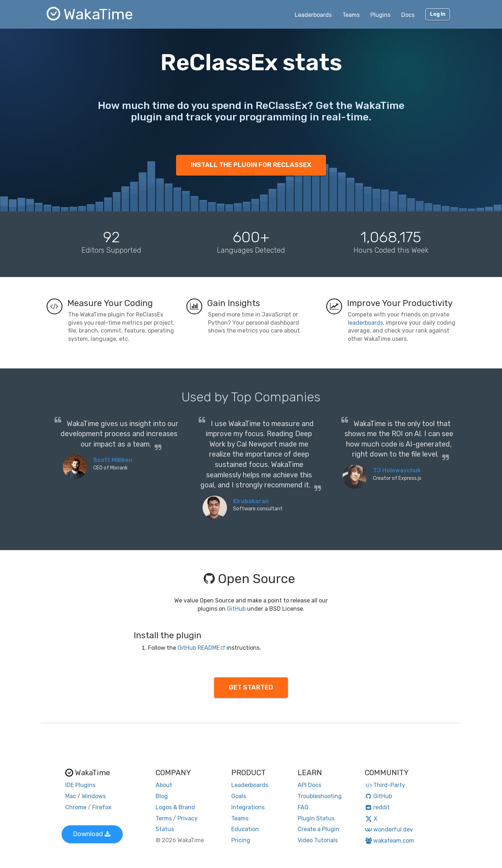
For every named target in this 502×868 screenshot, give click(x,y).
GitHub (236, 609)
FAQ (303, 807)
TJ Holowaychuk (397, 470)
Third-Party (385, 785)
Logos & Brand (175, 807)
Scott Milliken (113, 460)
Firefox (102, 807)
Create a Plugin (318, 829)
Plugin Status (316, 818)
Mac (71, 796)
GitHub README (201, 648)
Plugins (380, 15)
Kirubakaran (251, 501)
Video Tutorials (318, 840)
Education (245, 829)
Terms (164, 818)
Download (92, 834)
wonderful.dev (389, 829)
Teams (351, 15)
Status (165, 829)
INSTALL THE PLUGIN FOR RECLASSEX (251, 165)
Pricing (241, 840)
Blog (162, 796)
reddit (377, 807)
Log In (438, 14)
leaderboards (365, 323)
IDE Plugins (80, 785)
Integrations (248, 807)
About (164, 785)
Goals (239, 796)
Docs (408, 15)
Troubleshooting (320, 796)
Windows (94, 796)
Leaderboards (313, 15)
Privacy (188, 818)
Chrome (76, 807)
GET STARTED (251, 687)
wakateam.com (390, 841)
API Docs (309, 785)
